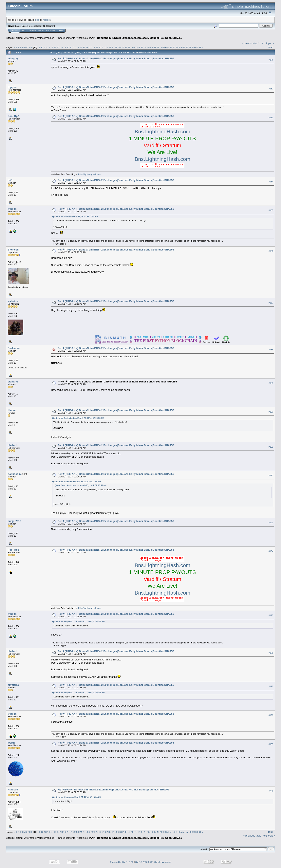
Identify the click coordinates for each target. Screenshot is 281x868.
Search (32, 31)
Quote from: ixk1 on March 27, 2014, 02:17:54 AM (75, 217)
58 (190, 47)
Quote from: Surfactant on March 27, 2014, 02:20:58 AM (78, 418)
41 (135, 47)
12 (42, 47)
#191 (271, 447)
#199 (271, 744)
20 (68, 47)
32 (107, 47)
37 (123, 47)
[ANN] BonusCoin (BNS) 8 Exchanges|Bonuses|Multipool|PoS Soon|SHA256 (136, 38)
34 (113, 47)
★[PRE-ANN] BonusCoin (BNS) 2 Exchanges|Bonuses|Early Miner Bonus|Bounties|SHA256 (113, 790)
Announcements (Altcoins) (72, 38)
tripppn (12, 87)
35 (116, 47)
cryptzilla (13, 685)
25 (84, 47)
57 (187, 47)
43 (142, 47)
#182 (271, 89)
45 (148, 47)
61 (200, 47)
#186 (271, 251)
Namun (12, 410)
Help (24, 31)
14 (49, 47)
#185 (271, 210)
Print (270, 47)
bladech (13, 445)
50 (164, 47)
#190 (271, 412)
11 (39, 47)
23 (77, 47)
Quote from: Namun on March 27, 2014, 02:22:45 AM (77, 482)
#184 (271, 182)
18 (61, 47)
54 (177, 47)
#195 (271, 615)
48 (158, 47)
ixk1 (10, 180)
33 (110, 47)
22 (74, 47)
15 (52, 47)
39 (129, 47)
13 (45, 47)
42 (139, 47)
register (47, 20)
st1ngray (13, 58)
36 (119, 47)
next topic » (267, 43)
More (60, 31)
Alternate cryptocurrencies (39, 38)
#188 (271, 350)
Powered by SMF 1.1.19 (122, 862)
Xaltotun (13, 301)
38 (126, 47)
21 (71, 47)
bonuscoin (14, 474)
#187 (271, 303)
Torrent (51, 26)
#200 (271, 791)
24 (81, 47)
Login (41, 31)
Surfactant (14, 348)
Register (51, 31)
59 (193, 47)
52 (171, 47)
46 (151, 47)
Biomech (13, 250)
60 (197, 47)
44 (145, 47)
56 (184, 47)
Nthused (13, 790)
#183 (271, 118)
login (37, 20)
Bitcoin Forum (14, 38)
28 (94, 47)
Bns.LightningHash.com (162, 132)
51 (168, 47)
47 (155, 47)
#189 (271, 383)
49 (161, 47)
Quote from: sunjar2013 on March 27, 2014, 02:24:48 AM (78, 622)
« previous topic (251, 43)
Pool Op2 (13, 116)
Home (15, 31)
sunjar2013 (14, 521)
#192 (271, 475)
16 (55, 47)
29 (97, 47)
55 (181, 47)
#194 (271, 551)
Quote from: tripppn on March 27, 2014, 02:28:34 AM (77, 797)
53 (174, 47)
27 (90, 47)
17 (58, 47)
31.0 (45, 26)
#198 (271, 715)
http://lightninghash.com (90, 174)
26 (87, 47)
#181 (271, 60)
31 (103, 47)
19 (65, 47)
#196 (271, 653)
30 (100, 47)
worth (11, 743)
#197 (271, 687)
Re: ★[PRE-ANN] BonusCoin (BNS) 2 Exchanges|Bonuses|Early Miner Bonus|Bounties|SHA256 (116, 58)
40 (132, 47)
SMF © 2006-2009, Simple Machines (153, 862)
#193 (271, 523)
